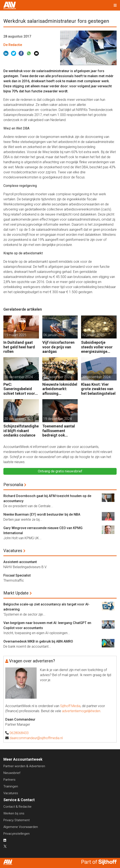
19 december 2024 (57, 419)
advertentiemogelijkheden (81, 711)
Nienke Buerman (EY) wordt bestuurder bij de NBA (42, 514)
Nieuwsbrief (12, 773)
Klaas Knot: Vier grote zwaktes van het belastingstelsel (98, 389)
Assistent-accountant (20, 562)
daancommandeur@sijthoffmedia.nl (36, 738)
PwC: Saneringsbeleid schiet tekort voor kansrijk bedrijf (19, 389)
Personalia (13, 485)
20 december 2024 (19, 419)
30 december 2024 (19, 377)
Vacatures (13, 551)
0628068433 (19, 733)
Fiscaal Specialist (17, 575)
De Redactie (13, 45)
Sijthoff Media (70, 706)
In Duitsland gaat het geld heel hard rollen (19, 347)
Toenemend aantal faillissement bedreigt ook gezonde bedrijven (59, 431)
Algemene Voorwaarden (21, 827)
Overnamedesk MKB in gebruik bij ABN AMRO (38, 641)
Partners (9, 780)
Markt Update (16, 593)
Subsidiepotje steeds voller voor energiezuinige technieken (97, 347)
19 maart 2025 (15, 335)
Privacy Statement (17, 820)
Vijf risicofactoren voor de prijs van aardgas (58, 347)
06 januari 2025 (54, 335)
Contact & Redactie (17, 807)
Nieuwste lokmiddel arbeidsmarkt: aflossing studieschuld (60, 389)
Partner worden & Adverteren (24, 766)
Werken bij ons (14, 813)
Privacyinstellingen (17, 834)
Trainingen (11, 786)
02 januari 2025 (93, 335)
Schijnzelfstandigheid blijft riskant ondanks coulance (21, 431)
